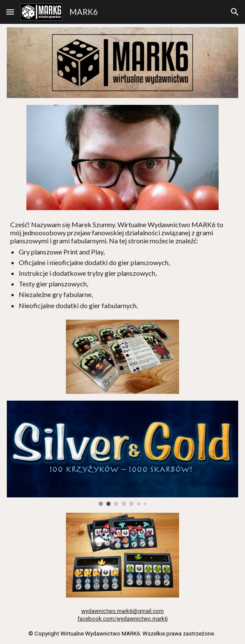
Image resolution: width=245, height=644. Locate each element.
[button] (10, 12)
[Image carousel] (122, 453)
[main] (122, 265)
